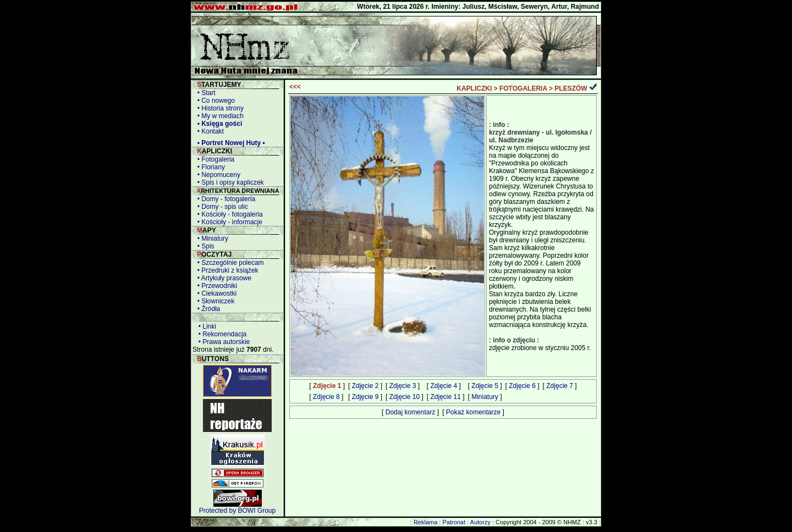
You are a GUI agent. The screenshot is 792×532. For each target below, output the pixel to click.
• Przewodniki (215, 286)
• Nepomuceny (217, 175)
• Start (205, 93)
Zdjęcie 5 (485, 386)
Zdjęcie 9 (365, 397)
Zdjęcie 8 (326, 397)
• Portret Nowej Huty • (229, 143)
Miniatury (485, 397)
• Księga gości (218, 124)
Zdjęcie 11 (445, 397)
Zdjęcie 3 (403, 386)
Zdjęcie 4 (444, 386)
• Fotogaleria (214, 159)
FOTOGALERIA (523, 88)
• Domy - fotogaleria (224, 199)
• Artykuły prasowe (222, 278)
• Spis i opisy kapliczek (229, 182)
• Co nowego (214, 101)
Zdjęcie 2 (365, 386)
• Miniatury (211, 239)
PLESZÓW (571, 88)
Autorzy (480, 522)
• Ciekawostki (215, 293)
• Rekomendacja (221, 334)
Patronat (454, 522)
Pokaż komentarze (473, 412)
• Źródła (207, 309)
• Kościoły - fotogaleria (228, 214)
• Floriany (209, 167)
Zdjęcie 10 (405, 397)
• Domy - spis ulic (221, 207)
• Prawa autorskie (222, 342)
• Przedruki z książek (226, 270)
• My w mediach (219, 116)
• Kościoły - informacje (228, 222)
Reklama (425, 522)
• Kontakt (209, 131)
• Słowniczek (214, 301)
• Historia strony (219, 108)
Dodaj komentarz (411, 412)
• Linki (205, 326)
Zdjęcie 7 (560, 386)
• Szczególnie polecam (229, 263)
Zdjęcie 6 (522, 386)
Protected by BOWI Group (237, 511)
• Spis (204, 246)
